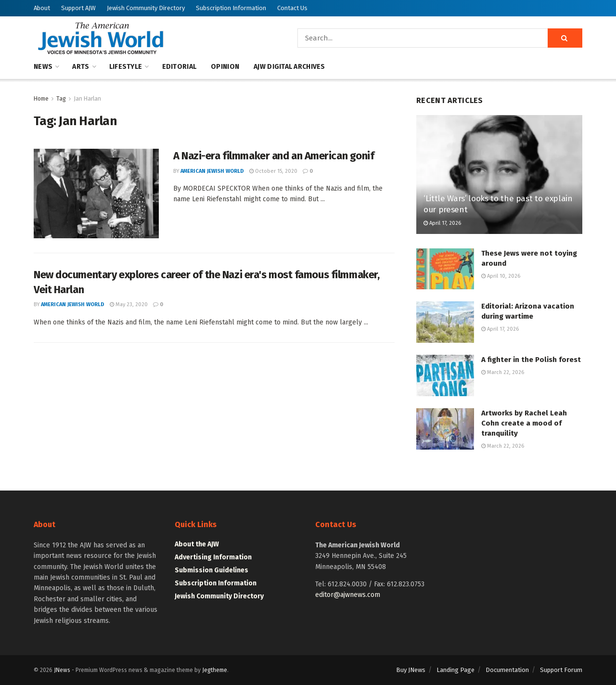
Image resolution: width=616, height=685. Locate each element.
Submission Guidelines (212, 570)
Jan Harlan (87, 99)
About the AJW (197, 544)
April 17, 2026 (442, 223)
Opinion (225, 67)
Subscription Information (231, 8)
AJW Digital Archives (289, 67)
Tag (61, 99)
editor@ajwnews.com (348, 595)
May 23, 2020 (129, 304)
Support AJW (78, 8)
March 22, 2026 (503, 372)
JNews (62, 670)
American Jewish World (212, 171)
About (42, 8)
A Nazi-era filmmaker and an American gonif (274, 156)
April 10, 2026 (501, 276)
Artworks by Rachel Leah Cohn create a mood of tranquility (524, 423)
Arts (81, 67)
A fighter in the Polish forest (531, 360)
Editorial (180, 67)
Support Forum (561, 670)
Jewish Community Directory (146, 8)
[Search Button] (565, 38)
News (43, 67)
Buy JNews (411, 670)
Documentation (507, 670)
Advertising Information (213, 557)
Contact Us (292, 8)
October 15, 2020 (273, 171)
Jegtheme (215, 670)
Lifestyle (126, 67)
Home (41, 99)
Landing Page (456, 670)
